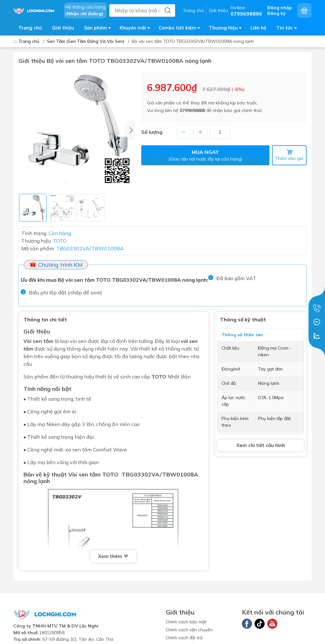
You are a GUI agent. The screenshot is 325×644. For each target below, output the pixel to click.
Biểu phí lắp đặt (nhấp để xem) (66, 292)
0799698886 (192, 110)
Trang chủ (193, 10)
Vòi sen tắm (38, 341)
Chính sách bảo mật (186, 622)
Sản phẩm (99, 29)
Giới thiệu (218, 10)
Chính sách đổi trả (184, 638)
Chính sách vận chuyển (189, 630)
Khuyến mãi (137, 29)
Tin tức (289, 29)
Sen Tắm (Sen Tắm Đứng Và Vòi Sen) (86, 41)
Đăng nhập (280, 8)
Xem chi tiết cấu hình (261, 445)
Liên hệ (258, 28)
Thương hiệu (227, 29)
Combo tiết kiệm (181, 29)
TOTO (159, 377)
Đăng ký (276, 13)
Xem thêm (113, 556)
